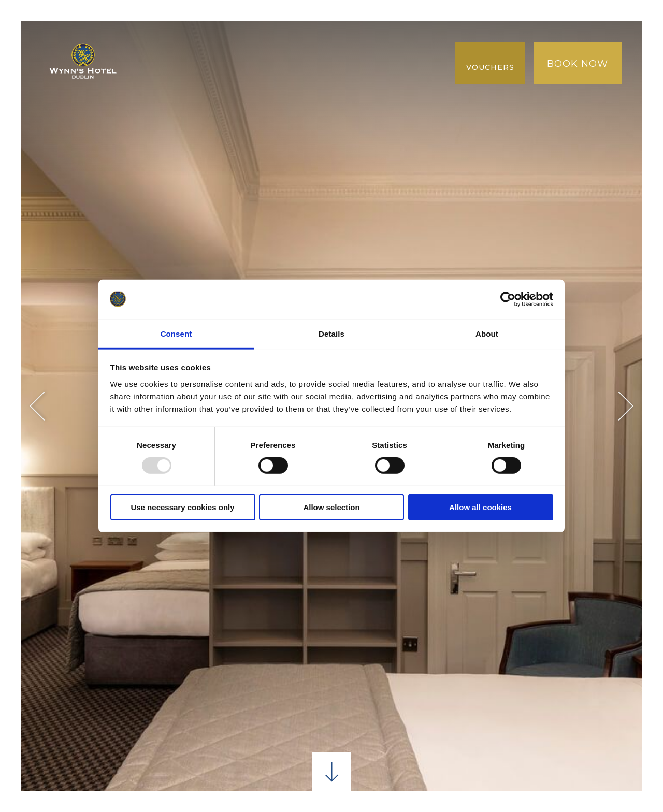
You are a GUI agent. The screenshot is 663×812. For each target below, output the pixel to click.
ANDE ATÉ (369, 41)
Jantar (242, 41)
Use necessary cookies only (182, 507)
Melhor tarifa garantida (207, 62)
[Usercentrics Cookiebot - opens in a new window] (508, 299)
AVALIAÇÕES (169, 84)
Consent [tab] (176, 334)
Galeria (302, 62)
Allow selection (331, 507)
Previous (44, 406)
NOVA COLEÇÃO (368, 62)
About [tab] (487, 334)
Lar (150, 41)
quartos (192, 41)
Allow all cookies (480, 507)
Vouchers (490, 67)
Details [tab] (331, 334)
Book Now (578, 64)
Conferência (303, 41)
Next (619, 406)
